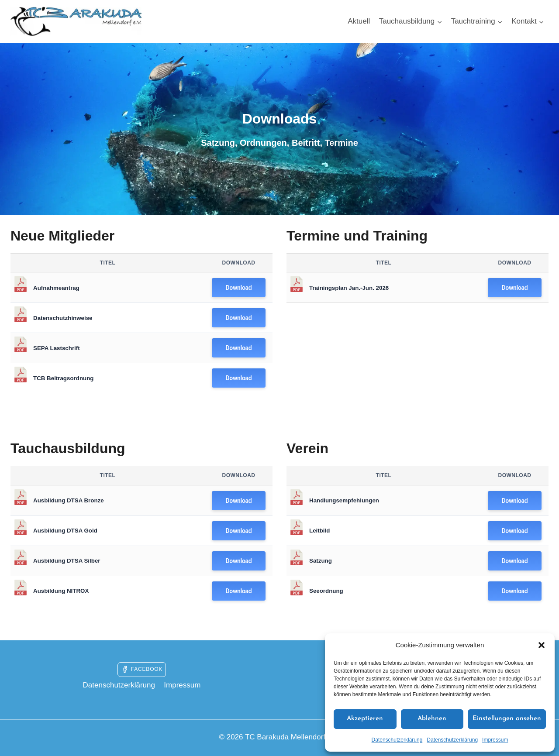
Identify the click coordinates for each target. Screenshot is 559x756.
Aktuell (359, 21)
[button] (542, 645)
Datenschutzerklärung (397, 740)
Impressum (495, 740)
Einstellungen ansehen (507, 719)
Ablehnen (432, 719)
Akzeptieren (365, 719)
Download (239, 288)
